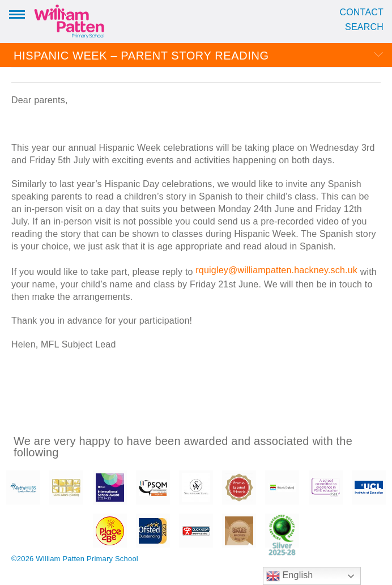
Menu (17, 14)
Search (364, 27)
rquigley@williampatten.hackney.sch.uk (276, 270)
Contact (361, 12)
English (290, 576)
